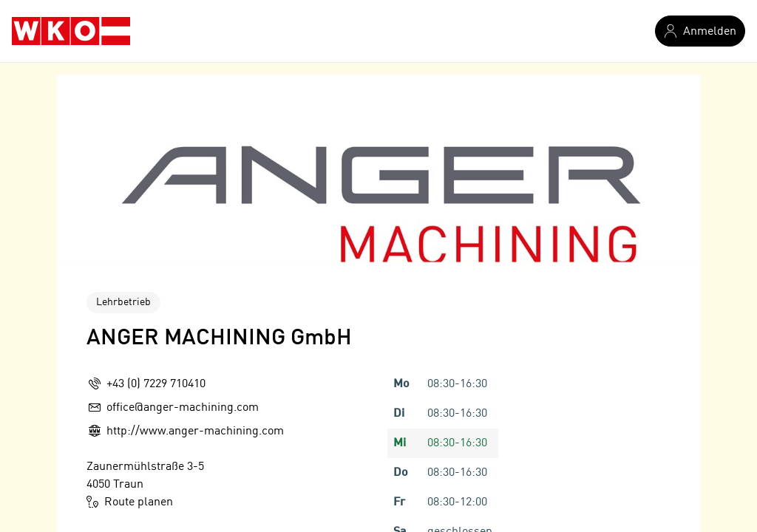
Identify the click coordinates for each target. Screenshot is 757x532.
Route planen (130, 502)
